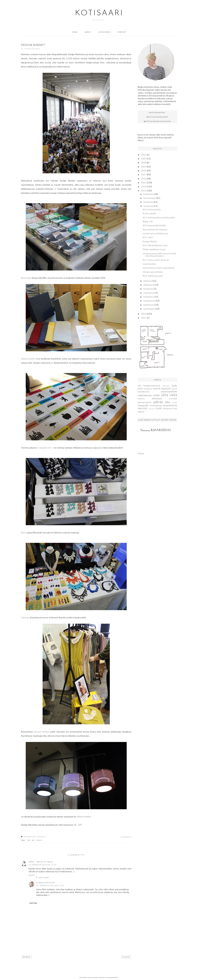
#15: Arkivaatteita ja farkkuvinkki (159, 218)
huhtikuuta (149, 297)
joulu (174, 385)
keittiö (157, 388)
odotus (141, 399)
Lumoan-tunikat (41, 732)
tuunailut (152, 409)
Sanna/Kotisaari (46, 883)
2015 (144, 183)
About (88, 32)
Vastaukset (44, 878)
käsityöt (166, 388)
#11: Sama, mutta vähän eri (156, 260)
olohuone (157, 398)
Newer (27, 957)
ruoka (175, 402)
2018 (144, 171)
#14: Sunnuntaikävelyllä (154, 225)
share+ (39, 840)
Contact (122, 32)
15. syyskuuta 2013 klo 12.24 (42, 865)
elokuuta (148, 281)
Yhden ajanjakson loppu (154, 249)
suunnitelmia (170, 405)
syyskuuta (149, 206)
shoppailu (42, 837)
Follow (141, 454)
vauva (141, 411)
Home (75, 32)
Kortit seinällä (149, 213)
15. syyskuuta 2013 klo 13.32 (50, 885)
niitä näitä (169, 395)
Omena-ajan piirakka (153, 272)
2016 (144, 179)
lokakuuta (148, 202)
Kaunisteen (26, 278)
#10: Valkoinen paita (153, 276)
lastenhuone (144, 392)
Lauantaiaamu (149, 264)
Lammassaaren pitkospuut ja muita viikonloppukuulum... (160, 255)
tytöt (159, 408)
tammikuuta (149, 309)
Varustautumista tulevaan (155, 230)
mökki (157, 395)
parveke (173, 399)
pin (33, 840)
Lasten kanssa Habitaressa (156, 233)
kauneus (148, 389)
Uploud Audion (28, 359)
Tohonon (25, 618)
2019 (144, 167)
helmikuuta (149, 305)
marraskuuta (150, 198)
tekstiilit (142, 408)
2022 (144, 155)
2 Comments (126, 837)
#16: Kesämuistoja (152, 210)
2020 (144, 163)
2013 (144, 191)
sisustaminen (156, 405)
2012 (144, 314)
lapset (174, 389)
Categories (104, 32)
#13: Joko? (148, 237)
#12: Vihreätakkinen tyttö (155, 245)
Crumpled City (44, 448)
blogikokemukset (152, 386)
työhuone (167, 408)
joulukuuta (149, 194)
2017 (144, 175)
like (29, 840)
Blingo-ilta (148, 221)
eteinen (166, 386)
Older (126, 957)
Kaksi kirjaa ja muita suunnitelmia (159, 268)
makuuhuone (145, 395)
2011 (144, 318)
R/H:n (24, 533)
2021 (144, 159)
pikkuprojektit (145, 402)
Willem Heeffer (84, 817)
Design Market (150, 241)
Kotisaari (99, 13)
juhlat (140, 389)
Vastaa (32, 875)
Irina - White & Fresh (41, 862)
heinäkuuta (149, 285)
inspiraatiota (30, 837)
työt (175, 408)
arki (140, 386)
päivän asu (162, 402)
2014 (144, 187)
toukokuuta (149, 293)
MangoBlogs (113, 977)
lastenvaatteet (169, 391)
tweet (23, 840)
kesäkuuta (149, 289)
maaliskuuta (149, 301)
